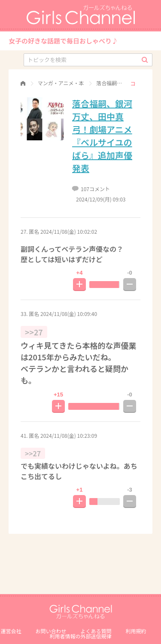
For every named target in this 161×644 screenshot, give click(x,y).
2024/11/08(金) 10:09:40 (69, 314)
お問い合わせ (51, 631)
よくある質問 (96, 631)
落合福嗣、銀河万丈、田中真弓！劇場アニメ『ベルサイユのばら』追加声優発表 (102, 136)
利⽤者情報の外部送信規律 (80, 636)
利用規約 (136, 631)
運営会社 (11, 631)
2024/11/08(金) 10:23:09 (69, 435)
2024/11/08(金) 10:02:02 (69, 231)
